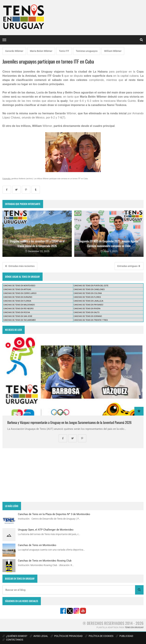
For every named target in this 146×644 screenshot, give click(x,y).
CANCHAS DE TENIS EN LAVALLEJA (88, 301)
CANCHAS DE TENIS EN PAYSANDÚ (88, 305)
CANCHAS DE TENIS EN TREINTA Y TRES (91, 320)
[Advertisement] (73, 475)
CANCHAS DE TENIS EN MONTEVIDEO (19, 286)
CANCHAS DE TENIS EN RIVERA (87, 309)
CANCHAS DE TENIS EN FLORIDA (17, 301)
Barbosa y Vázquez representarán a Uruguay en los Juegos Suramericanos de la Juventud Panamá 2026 (69, 422)
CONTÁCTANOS (13, 640)
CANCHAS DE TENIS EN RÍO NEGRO (18, 309)
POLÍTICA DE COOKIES (99, 636)
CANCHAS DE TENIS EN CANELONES (89, 289)
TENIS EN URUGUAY (134, 627)
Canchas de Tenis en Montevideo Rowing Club (45, 561)
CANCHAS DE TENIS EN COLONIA (88, 293)
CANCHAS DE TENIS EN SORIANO (88, 316)
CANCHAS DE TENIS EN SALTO (86, 312)
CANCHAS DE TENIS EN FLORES (87, 297)
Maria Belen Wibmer (41, 51)
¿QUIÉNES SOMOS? (15, 636)
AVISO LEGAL (39, 636)
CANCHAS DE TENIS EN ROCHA (17, 312)
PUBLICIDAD (124, 636)
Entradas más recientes (20, 266)
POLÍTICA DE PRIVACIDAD (67, 636)
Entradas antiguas (129, 266)
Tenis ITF (64, 51)
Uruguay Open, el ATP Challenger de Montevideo (46, 530)
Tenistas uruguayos (87, 51)
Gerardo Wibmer (14, 51)
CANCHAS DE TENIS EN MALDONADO (19, 305)
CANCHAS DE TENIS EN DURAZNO (18, 297)
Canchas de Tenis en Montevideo (37, 545)
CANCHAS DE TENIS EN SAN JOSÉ (18, 316)
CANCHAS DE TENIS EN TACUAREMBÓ (20, 320)
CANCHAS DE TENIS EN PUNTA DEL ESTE (91, 286)
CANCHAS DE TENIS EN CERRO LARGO (20, 293)
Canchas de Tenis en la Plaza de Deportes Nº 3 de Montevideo (54, 514)
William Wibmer (113, 51)
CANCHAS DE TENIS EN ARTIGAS (17, 289)
